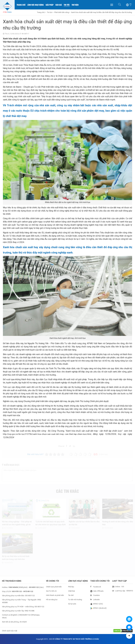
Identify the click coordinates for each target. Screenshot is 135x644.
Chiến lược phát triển (54, 587)
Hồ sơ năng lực (52, 600)
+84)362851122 (25, 615)
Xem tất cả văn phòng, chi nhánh (14, 622)
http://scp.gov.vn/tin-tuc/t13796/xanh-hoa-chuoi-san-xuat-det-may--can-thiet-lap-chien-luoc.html (48, 434)
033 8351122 (30, 596)
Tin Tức (67, 5)
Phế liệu (71, 587)
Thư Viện (75, 5)
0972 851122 (28, 591)
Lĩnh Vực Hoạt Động (36, 5)
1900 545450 (13, 587)
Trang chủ (21, 5)
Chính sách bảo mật (10, 631)
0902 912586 (29, 611)
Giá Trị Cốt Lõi (51, 591)
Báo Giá (59, 5)
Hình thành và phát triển (55, 595)
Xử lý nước (72, 604)
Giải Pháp (50, 5)
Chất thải (71, 591)
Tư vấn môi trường (75, 600)
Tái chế (71, 595)
